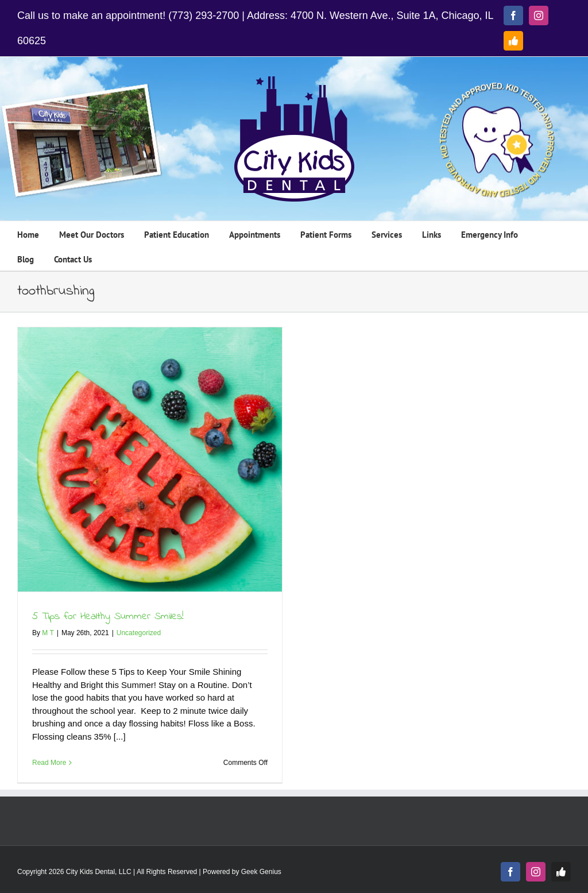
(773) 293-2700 (204, 16)
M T (48, 633)
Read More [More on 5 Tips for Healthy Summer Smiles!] (49, 763)
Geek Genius (261, 872)
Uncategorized (139, 633)
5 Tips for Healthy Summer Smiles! (108, 617)
